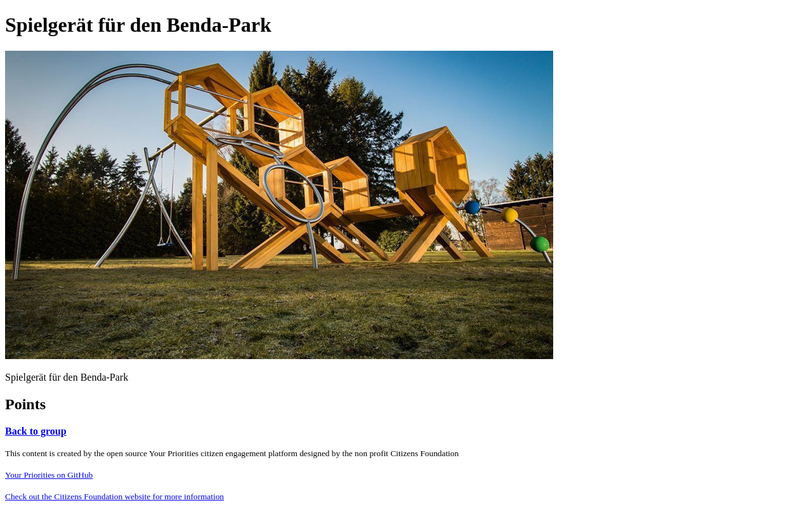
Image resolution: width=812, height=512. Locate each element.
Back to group (36, 431)
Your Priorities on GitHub (49, 475)
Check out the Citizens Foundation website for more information (115, 496)
